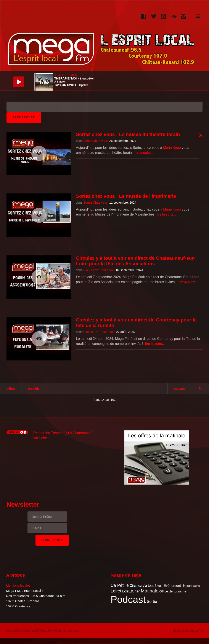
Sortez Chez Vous (95, 141)
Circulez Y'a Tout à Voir (99, 270)
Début (11, 389)
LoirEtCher (131, 591)
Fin (201, 389)
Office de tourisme (173, 591)
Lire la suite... (144, 153)
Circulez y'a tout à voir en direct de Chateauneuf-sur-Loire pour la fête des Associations (136, 261)
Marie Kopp (172, 148)
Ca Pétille (120, 585)
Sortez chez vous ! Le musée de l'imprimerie (126, 196)
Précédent (35, 389)
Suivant (179, 389)
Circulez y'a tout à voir (146, 586)
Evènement (172, 586)
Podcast (128, 599)
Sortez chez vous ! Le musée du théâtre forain (128, 134)
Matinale (150, 591)
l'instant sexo (191, 586)
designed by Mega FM (188, 631)
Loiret (116, 591)
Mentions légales (18, 585)
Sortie (152, 601)
